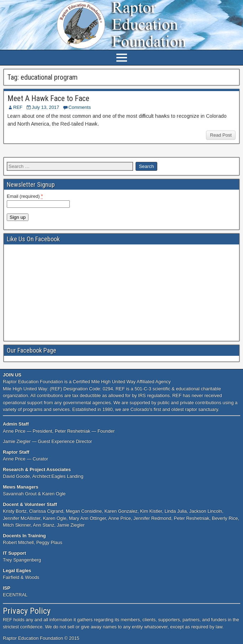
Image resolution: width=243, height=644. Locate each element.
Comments (80, 107)
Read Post (221, 135)
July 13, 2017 (45, 107)
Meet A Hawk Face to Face (48, 98)
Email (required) (25, 196)
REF (18, 107)
